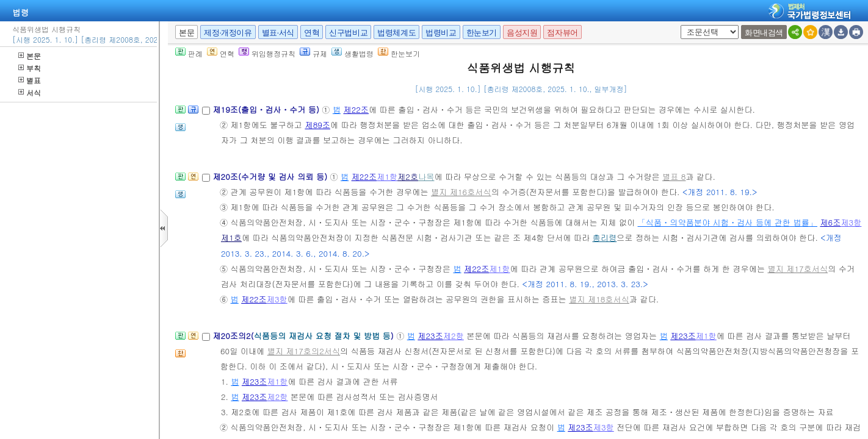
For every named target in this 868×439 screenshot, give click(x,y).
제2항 (454, 336)
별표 (30, 80)
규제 (313, 53)
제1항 (387, 177)
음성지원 (522, 33)
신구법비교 (348, 33)
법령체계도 (396, 33)
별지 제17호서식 (797, 269)
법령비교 (441, 33)
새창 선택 (678, 25)
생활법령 (353, 53)
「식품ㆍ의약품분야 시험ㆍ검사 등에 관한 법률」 (728, 222)
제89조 (317, 125)
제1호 (231, 237)
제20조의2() (304, 336)
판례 (189, 53)
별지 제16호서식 (461, 192)
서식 (30, 92)
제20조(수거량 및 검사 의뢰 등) (271, 177)
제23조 (430, 336)
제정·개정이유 (228, 33)
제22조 (356, 109)
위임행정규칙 (267, 53)
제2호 (408, 177)
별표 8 (674, 177)
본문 (30, 56)
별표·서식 (278, 33)
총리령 (605, 237)
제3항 (851, 222)
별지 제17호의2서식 (304, 351)
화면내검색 (764, 33)
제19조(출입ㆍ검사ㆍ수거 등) (267, 109)
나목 (426, 177)
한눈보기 (482, 33)
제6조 (830, 222)
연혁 (312, 33)
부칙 (30, 68)
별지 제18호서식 (599, 299)
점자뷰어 (562, 33)
